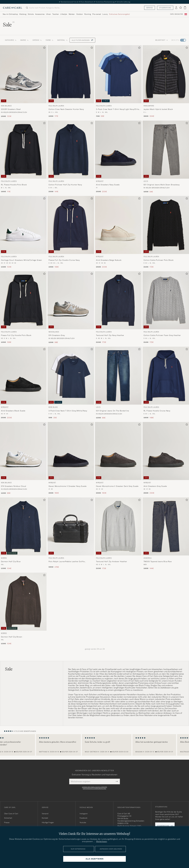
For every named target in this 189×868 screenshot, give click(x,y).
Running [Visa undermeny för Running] (88, 14)
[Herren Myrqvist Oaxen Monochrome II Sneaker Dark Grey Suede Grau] (118, 451)
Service (150, 8)
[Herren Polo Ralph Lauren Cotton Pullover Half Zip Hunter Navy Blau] (71, 150)
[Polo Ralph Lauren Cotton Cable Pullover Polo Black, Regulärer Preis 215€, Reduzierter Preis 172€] (166, 232)
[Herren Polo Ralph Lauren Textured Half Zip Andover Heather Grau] (118, 526)
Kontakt (45, 818)
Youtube (83, 822)
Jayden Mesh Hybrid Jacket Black (158, 109)
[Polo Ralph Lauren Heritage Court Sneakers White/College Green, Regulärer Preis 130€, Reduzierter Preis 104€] (23, 232)
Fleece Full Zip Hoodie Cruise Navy (64, 260)
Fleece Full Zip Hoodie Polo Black (16, 335)
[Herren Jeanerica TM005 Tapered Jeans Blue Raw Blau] (166, 526)
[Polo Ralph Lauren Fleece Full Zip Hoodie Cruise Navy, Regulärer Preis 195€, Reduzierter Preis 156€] (71, 232)
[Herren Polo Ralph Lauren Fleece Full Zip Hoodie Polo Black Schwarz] (23, 300)
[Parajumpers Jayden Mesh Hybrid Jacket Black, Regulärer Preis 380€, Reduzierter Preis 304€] (166, 81)
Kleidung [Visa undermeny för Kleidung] (23, 14)
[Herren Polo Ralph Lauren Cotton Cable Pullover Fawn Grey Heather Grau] (166, 300)
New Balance (6, 106)
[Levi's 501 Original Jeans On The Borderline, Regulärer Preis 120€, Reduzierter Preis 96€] (118, 383)
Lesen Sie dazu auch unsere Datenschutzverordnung (95, 788)
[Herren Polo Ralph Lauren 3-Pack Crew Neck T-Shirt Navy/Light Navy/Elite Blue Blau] (118, 74)
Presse (7, 822)
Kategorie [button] (11, 40)
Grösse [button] (37, 40)
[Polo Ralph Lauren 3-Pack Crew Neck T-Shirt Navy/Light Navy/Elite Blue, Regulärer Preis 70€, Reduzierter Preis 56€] (118, 81)
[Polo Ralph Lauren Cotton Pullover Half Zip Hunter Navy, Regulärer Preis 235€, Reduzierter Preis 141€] (71, 157)
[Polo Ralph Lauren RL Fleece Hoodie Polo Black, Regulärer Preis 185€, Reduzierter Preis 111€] (23, 157)
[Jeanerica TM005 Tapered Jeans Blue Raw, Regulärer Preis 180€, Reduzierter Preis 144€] (166, 534)
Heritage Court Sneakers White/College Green (21, 260)
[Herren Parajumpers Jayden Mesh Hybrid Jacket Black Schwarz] (166, 74)
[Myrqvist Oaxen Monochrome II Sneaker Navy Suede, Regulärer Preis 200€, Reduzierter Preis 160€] (71, 458)
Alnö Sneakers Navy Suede (108, 185)
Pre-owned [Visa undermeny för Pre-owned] (97, 14)
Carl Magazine (177, 14)
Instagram (84, 814)
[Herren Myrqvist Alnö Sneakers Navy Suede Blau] (118, 150)
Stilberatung (165, 8)
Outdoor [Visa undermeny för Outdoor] (80, 14)
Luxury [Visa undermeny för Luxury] (105, 14)
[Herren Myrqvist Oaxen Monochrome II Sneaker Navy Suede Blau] (71, 451)
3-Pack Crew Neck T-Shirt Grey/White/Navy (68, 411)
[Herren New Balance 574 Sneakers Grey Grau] (71, 300)
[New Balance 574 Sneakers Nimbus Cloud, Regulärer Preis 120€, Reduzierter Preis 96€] (23, 458)
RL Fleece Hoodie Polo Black (14, 185)
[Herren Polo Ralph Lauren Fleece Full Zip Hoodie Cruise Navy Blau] (71, 225)
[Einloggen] (176, 8)
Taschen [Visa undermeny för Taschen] (56, 14)
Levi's (146, 181)
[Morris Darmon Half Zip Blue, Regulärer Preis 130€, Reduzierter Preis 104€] (23, 534)
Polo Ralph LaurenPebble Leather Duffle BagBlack (67, 562)
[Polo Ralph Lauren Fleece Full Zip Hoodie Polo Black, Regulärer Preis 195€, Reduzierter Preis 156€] (23, 307)
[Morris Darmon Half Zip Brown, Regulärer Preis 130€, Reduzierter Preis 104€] (23, 609)
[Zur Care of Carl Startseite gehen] (13, 8)
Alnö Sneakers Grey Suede (155, 486)
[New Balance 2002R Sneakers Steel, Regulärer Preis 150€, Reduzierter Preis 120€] (23, 81)
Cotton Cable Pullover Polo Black (159, 260)
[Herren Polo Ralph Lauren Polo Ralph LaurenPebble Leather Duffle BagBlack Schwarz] (71, 526)
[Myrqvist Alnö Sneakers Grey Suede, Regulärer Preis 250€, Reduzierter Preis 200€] (166, 458)
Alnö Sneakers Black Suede (13, 411)
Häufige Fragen (48, 822)
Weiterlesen (102, 841)
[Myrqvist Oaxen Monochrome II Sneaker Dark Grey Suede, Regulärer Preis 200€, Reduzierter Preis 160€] (118, 458)
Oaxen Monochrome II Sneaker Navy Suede (68, 486)
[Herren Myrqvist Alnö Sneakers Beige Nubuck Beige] (118, 225)
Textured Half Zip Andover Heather (112, 561)
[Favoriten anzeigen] (181, 8)
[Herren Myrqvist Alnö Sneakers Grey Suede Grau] (166, 451)
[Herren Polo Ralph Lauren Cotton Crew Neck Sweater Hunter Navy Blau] (71, 74)
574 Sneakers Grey (57, 335)
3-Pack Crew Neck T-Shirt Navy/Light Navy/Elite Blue (118, 109)
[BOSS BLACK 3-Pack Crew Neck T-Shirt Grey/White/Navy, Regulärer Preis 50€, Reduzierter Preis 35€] (71, 383)
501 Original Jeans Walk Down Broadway (162, 185)
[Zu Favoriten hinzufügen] (44, 48)
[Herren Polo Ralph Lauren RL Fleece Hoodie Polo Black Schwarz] (23, 150)
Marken (72, 14)
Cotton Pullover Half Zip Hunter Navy (65, 185)
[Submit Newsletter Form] (117, 781)
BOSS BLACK (53, 407)
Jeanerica (148, 558)
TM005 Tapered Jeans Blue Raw (158, 561)
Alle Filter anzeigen (82, 40)
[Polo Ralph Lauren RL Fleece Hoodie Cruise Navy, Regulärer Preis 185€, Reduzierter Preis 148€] (166, 383)
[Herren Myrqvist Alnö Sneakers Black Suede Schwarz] (23, 376)
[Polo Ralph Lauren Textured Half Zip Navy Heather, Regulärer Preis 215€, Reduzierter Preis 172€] (118, 307)
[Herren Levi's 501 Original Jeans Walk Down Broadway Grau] (166, 150)
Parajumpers (149, 106)
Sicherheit (8, 818)
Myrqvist (100, 181)
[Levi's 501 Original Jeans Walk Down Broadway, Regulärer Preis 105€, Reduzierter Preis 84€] (166, 157)
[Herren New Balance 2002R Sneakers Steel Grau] (23, 74)
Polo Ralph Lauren (56, 106)
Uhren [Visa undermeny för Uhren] (48, 14)
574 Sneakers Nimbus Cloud (14, 486)
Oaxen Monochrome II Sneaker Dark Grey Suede (117, 486)
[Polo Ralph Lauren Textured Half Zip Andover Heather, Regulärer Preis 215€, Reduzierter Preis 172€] (118, 534)
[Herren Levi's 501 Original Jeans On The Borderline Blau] (118, 376)
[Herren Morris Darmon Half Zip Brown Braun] (23, 602)
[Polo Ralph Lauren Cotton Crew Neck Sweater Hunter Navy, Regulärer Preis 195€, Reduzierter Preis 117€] (71, 81)
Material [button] (62, 40)
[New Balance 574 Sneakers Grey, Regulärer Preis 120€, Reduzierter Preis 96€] (71, 307)
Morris (4, 558)
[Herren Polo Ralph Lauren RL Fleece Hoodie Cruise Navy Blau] (166, 376)
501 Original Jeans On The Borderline (112, 411)
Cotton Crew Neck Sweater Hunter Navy (66, 109)
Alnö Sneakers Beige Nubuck (109, 260)
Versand (45, 814)
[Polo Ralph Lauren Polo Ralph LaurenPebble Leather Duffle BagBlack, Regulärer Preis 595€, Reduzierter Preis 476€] (71, 534)
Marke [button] (24, 40)
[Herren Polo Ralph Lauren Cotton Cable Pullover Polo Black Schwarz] (166, 225)
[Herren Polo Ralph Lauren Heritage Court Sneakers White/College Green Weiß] (23, 225)
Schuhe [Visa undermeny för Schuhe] (31, 14)
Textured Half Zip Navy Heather (110, 335)
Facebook (83, 818)
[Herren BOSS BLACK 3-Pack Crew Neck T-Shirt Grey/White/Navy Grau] (71, 376)
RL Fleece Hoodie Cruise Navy (157, 411)
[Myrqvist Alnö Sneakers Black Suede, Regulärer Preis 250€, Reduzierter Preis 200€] (23, 383)
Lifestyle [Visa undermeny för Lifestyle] (64, 14)
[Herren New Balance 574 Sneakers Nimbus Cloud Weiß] (23, 451)
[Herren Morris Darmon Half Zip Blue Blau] (23, 526)
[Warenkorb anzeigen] (185, 8)
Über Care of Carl (11, 814)
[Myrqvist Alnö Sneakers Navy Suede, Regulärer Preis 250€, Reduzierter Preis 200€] (118, 157)
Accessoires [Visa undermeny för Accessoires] (40, 14)
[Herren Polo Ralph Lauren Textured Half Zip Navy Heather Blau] (118, 300)
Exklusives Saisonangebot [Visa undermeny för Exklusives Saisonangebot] (119, 14)
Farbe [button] (50, 40)
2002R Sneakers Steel (11, 109)
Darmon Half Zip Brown (12, 637)
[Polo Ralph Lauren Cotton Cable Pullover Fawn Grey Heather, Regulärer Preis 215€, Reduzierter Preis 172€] (166, 307)
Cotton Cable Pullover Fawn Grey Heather (162, 335)
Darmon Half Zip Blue (11, 561)
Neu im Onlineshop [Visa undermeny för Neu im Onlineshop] (10, 14)
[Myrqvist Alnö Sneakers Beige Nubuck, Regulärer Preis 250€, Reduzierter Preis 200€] (118, 232)
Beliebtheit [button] (162, 40)
